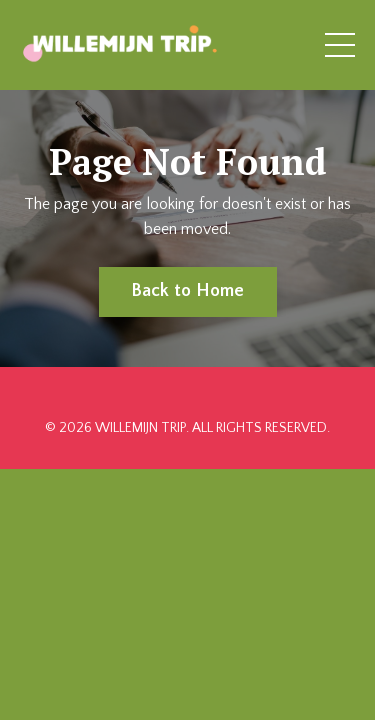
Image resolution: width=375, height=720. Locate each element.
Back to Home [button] (188, 291)
